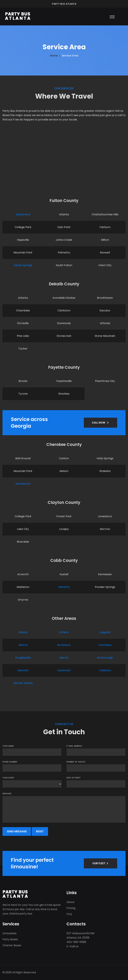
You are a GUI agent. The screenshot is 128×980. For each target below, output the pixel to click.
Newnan (23, 670)
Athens (64, 632)
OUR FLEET (99, 863)
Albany (23, 632)
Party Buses (10, 939)
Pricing (71, 908)
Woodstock (23, 484)
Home (54, 56)
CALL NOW (98, 423)
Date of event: (74, 778)
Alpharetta (23, 214)
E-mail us (72, 946)
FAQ (69, 914)
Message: (7, 793)
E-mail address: (74, 746)
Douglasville (23, 658)
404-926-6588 (76, 942)
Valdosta (105, 670)
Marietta (64, 587)
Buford (23, 645)
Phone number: (10, 762)
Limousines (9, 933)
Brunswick (64, 645)
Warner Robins (23, 683)
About (70, 902)
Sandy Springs (23, 265)
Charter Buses (12, 945)
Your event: (8, 778)
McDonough (105, 658)
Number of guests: (76, 762)
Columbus (105, 645)
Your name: (8, 746)
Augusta (105, 632)
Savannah (64, 670)
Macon (64, 658)
